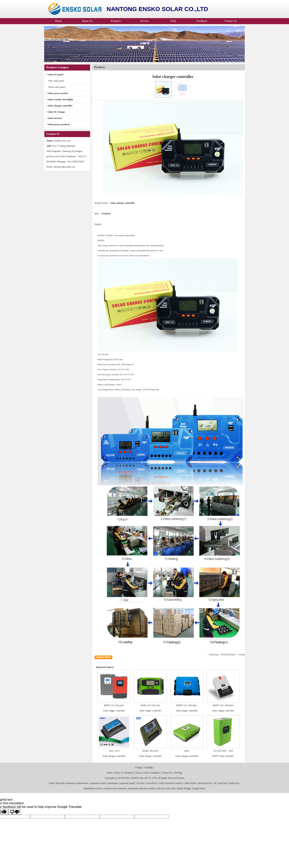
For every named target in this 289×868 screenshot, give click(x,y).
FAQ (173, 21)
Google (139, 768)
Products (116, 21)
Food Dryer (152, 783)
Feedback (202, 21)
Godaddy (148, 768)
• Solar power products (58, 124)
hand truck (234, 783)
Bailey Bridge (184, 788)
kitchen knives (205, 783)
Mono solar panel (57, 87)
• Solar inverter (54, 118)
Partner (181, 778)
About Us (87, 21)
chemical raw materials (115, 788)
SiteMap (178, 773)
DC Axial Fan (220, 783)
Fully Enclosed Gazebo (171, 783)
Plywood (60, 783)
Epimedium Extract (93, 788)
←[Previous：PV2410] (218, 655)
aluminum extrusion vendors (142, 788)
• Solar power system (57, 93)
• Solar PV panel (55, 75)
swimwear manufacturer (77, 783)
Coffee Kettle (190, 783)
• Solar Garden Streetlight (60, 99)
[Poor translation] (15, 812)
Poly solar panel (56, 81)
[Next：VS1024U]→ (241, 655)
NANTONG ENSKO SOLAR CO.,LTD (137, 778)
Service (144, 21)
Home (58, 21)
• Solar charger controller (60, 106)
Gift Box (140, 783)
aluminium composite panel (121, 783)
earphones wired (98, 783)
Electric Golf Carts (166, 788)
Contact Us (230, 21)
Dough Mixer (199, 788)
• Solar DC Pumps (56, 112)
